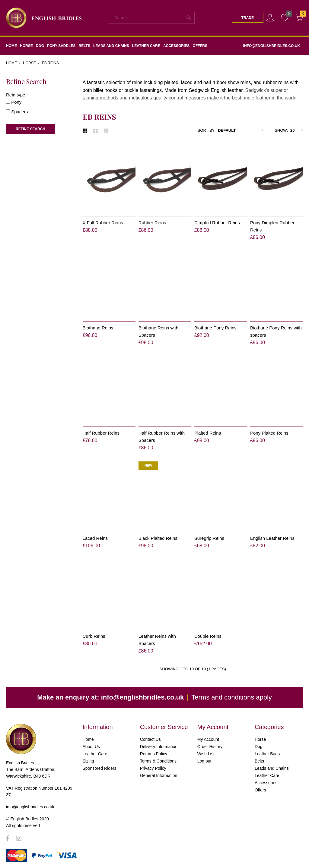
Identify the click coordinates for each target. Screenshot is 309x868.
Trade (248, 18)
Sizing (88, 761)
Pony (16, 102)
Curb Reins (94, 636)
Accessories (266, 783)
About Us (91, 747)
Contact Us (150, 739)
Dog (259, 747)
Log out (204, 761)
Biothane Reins (98, 328)
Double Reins (208, 636)
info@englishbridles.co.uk (142, 697)
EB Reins (50, 63)
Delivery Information (159, 747)
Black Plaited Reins (158, 538)
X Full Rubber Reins (103, 223)
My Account (208, 739)
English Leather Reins (272, 538)
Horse (29, 63)
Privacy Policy (153, 768)
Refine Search (30, 129)
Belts (259, 761)
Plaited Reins (208, 433)
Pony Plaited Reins (269, 433)
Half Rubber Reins (101, 433)
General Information (159, 775)
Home (11, 63)
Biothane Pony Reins (215, 328)
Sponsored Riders (100, 768)
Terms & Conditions (158, 761)
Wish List (206, 754)
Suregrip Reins (209, 538)
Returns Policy (154, 754)
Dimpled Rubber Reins (217, 223)
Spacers (19, 112)
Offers (260, 790)
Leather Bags (267, 754)
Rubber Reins (152, 223)
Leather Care (95, 754)
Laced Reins (95, 538)
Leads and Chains (272, 768)
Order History (210, 747)
